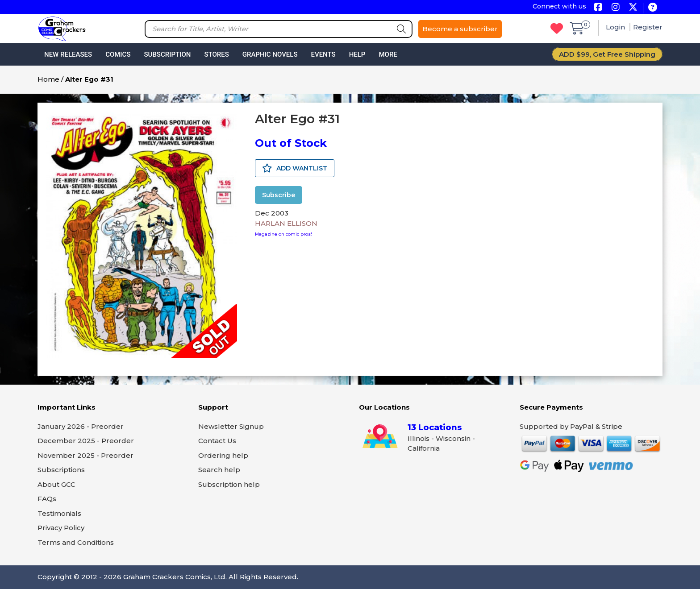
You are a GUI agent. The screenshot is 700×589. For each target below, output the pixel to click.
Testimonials (59, 513)
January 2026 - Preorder (81, 426)
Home (48, 79)
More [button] (388, 54)
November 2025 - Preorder (85, 455)
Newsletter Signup (231, 426)
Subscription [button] (168, 54)
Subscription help (229, 484)
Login (616, 27)
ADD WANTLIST (295, 168)
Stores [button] (216, 54)
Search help (219, 470)
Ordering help (223, 455)
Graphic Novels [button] (270, 54)
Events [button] (323, 54)
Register (648, 27)
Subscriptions (61, 470)
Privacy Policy (61, 528)
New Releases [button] (68, 54)
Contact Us (217, 441)
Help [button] (357, 54)
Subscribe (279, 195)
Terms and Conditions (76, 542)
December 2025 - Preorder (86, 441)
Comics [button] (118, 54)
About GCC (56, 484)
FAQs (47, 499)
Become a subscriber (460, 29)
